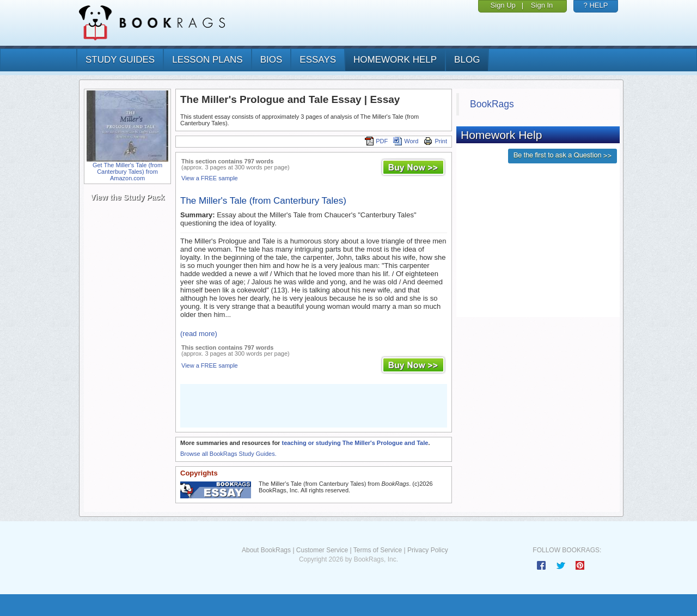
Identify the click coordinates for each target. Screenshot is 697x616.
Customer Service (322, 550)
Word (406, 141)
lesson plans (207, 60)
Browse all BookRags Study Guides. (228, 454)
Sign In (542, 5)
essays (318, 60)
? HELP (596, 5)
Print (435, 141)
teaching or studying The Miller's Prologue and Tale (355, 443)
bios (271, 60)
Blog (467, 60)
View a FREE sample (210, 178)
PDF (376, 141)
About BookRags (266, 550)
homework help (395, 60)
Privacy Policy (428, 550)
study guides (120, 60)
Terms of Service (378, 550)
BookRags (492, 104)
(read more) (199, 334)
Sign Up (503, 5)
